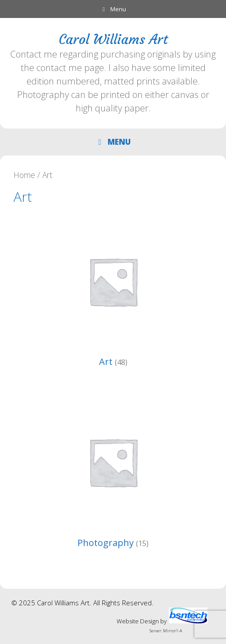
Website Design (138, 621)
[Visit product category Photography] (113, 474)
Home (24, 175)
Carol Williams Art (113, 39)
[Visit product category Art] (113, 293)
